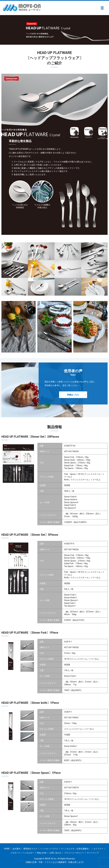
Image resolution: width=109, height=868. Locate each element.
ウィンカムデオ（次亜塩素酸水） (76, 849)
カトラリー (98, 849)
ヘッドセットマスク (49, 849)
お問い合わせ (55, 853)
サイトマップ (93, 853)
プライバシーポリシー (74, 853)
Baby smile (42, 853)
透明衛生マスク (30, 849)
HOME (7, 849)
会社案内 (16, 849)
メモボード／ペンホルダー (22, 853)
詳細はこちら (73, 395)
